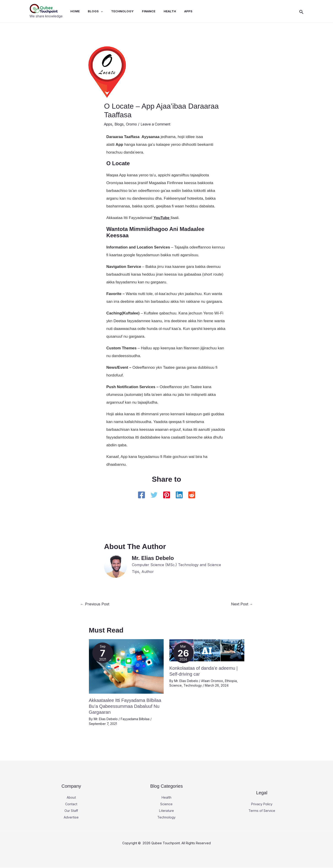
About (71, 797)
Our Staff (71, 810)
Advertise (71, 817)
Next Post (242, 604)
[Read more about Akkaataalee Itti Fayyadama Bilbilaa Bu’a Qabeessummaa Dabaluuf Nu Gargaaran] (126, 666)
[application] (101, 11)
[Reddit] (192, 495)
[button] (301, 11)
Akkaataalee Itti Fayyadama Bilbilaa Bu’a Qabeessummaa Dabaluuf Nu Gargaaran (125, 706)
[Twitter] (154, 495)
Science (176, 685)
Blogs (120, 124)
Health (166, 797)
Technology (193, 685)
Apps (109, 124)
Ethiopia (231, 681)
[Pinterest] (167, 495)
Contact (71, 804)
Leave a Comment (159, 124)
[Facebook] (141, 495)
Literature (166, 810)
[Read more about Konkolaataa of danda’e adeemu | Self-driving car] (207, 650)
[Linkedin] (179, 495)
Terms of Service (262, 810)
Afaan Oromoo (212, 681)
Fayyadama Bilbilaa (135, 719)
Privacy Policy (262, 804)
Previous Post (95, 604)
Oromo (133, 124)
